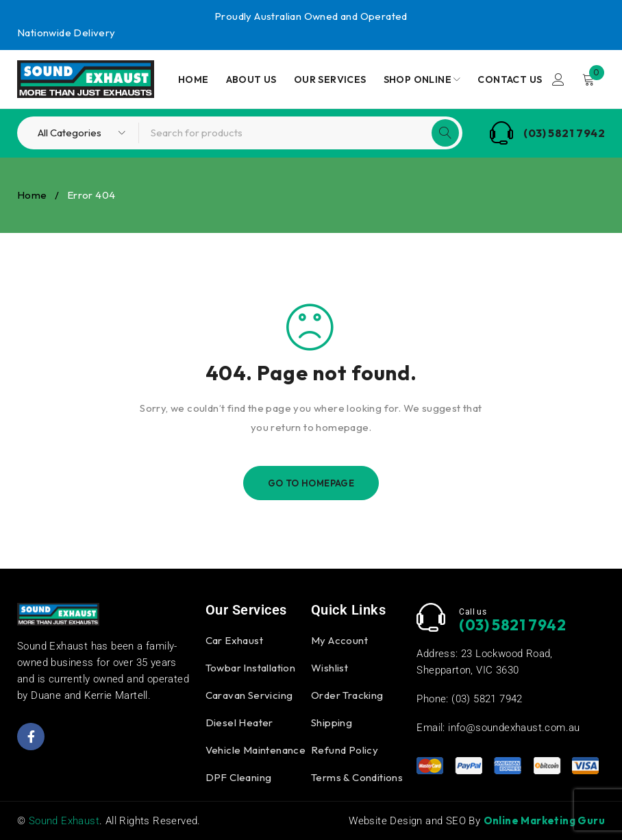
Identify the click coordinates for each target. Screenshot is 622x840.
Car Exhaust (234, 640)
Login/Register (558, 79)
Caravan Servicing (249, 695)
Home (32, 195)
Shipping (332, 722)
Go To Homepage (311, 483)
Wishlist (329, 668)
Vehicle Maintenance (256, 750)
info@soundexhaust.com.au (514, 728)
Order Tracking (347, 695)
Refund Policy (345, 750)
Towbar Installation (251, 668)
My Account (339, 640)
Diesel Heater (239, 722)
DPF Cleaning (239, 777)
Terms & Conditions (357, 777)
